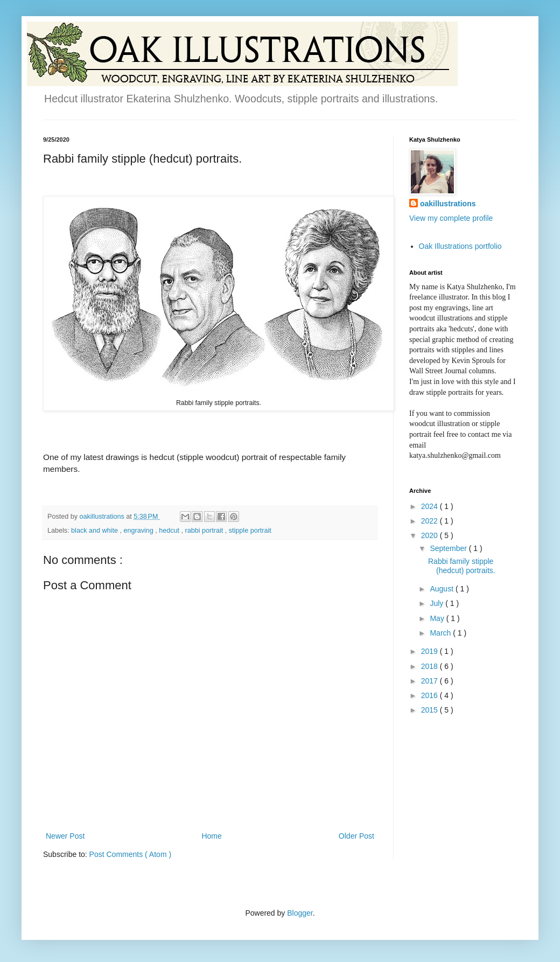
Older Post (356, 836)
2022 (430, 521)
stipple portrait (250, 531)
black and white (95, 531)
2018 (430, 666)
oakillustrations (448, 204)
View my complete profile (451, 218)
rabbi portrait (205, 531)
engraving (139, 531)
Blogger (300, 913)
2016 (430, 695)
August (442, 589)
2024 (430, 506)
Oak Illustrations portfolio (460, 246)
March (441, 633)
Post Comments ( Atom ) (130, 854)
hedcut (170, 531)
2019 (430, 651)
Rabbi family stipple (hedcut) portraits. (462, 566)
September (449, 548)
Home (211, 836)
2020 (430, 535)
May (438, 618)
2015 (430, 710)
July (437, 603)
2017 (430, 681)
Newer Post (65, 836)
